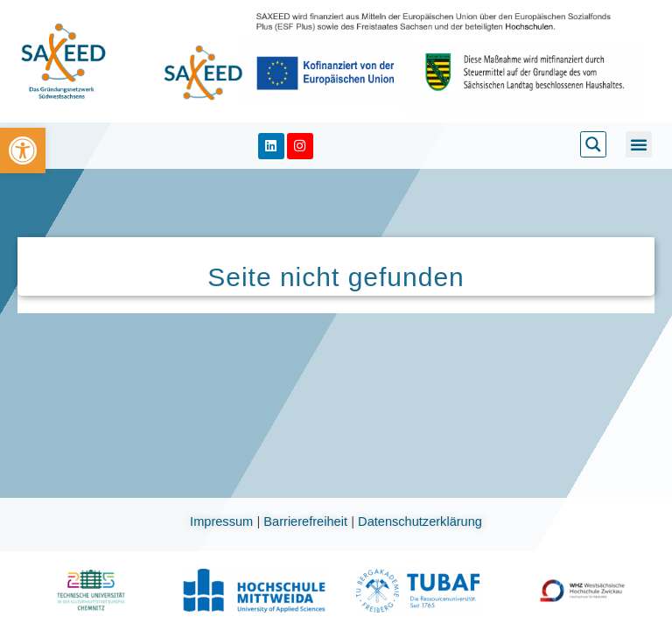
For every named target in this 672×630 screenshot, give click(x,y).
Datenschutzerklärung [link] (420, 521)
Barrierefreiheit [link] (307, 521)
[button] (639, 144)
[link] (23, 150)
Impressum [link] (223, 521)
